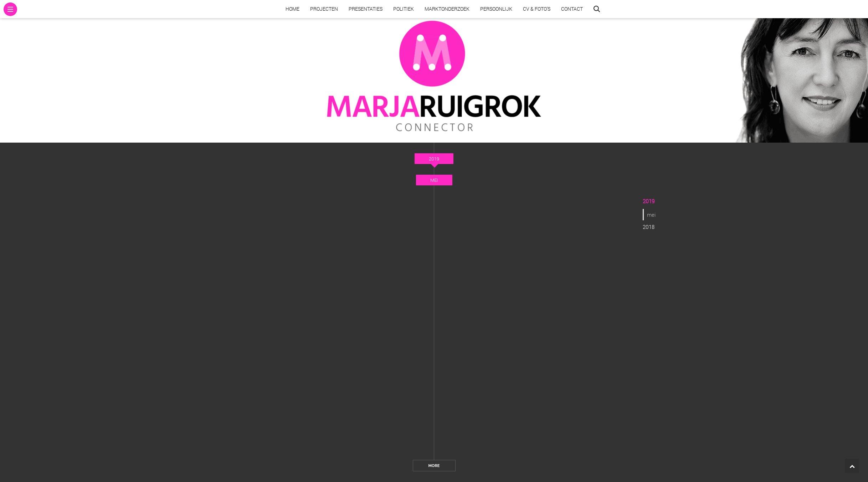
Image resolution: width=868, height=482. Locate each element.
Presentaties (366, 9)
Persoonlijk (496, 9)
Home (292, 9)
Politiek (404, 9)
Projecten (324, 9)
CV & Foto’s (537, 9)
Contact (572, 9)
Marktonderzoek (447, 9)
